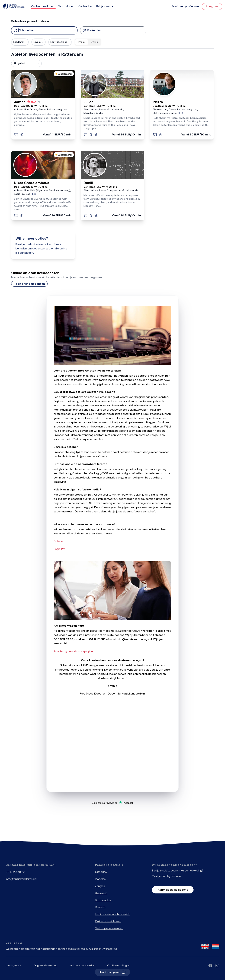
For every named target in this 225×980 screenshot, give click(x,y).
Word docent (67, 6)
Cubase (59, 541)
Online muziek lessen (108, 921)
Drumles (100, 907)
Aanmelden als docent (173, 890)
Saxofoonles (103, 900)
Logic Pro (60, 549)
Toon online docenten (29, 284)
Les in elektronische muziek (112, 914)
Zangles (100, 886)
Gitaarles (101, 872)
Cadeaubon (86, 6)
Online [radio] (94, 42)
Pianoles (100, 879)
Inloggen (212, 6)
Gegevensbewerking (46, 965)
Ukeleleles (101, 893)
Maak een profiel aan (185, 6)
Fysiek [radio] (82, 42)
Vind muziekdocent (43, 6)
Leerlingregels (13, 965)
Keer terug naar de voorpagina (73, 651)
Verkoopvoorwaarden (109, 928)
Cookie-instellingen (118, 965)
